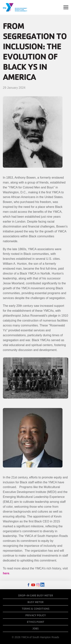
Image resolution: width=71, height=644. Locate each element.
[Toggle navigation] (66, 7)
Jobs (36, 629)
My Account (57, 7)
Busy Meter (35, 602)
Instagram (38, 585)
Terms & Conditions (36, 609)
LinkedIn (43, 585)
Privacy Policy (36, 615)
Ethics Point (36, 622)
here (6, 573)
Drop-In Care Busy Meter (36, 595)
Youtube (33, 585)
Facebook (28, 585)
